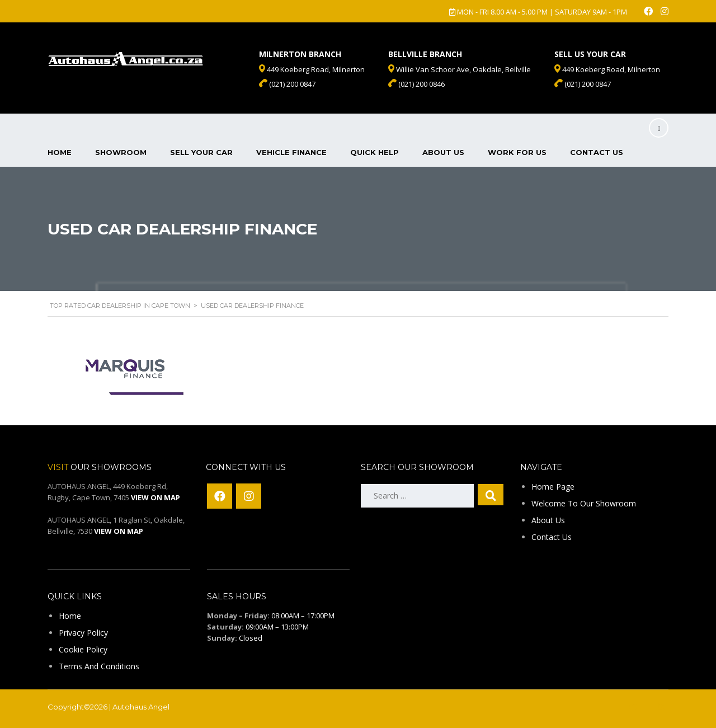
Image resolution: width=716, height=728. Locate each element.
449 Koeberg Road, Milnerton (607, 69)
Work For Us (517, 152)
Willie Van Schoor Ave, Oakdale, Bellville (460, 69)
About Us (443, 152)
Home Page (553, 487)
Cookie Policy (83, 649)
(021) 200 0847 (583, 84)
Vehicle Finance (291, 152)
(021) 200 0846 (416, 84)
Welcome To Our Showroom (584, 503)
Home (60, 152)
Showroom (121, 152)
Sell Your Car (201, 152)
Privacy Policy (83, 633)
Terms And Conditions (99, 666)
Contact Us (597, 152)
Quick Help (375, 152)
